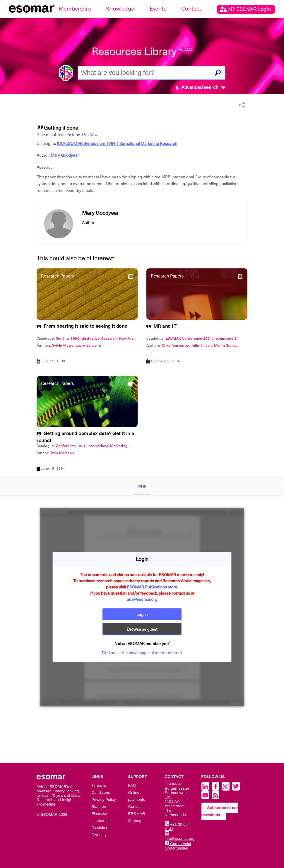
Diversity (99, 835)
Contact (191, 9)
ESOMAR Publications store (152, 587)
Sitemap (135, 821)
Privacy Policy (104, 800)
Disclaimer (101, 828)
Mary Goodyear (65, 155)
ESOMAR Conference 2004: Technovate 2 (201, 339)
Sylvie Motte (63, 346)
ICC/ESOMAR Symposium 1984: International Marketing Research (117, 143)
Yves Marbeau (62, 453)
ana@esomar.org (142, 599)
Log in (142, 615)
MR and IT (165, 326)
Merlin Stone (225, 346)
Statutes (99, 807)
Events (158, 9)
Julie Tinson (202, 346)
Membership (75, 9)
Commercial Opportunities (178, 846)
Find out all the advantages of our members (142, 653)
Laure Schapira (88, 346)
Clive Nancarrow (176, 346)
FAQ (132, 785)
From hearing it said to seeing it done (85, 326)
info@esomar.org (180, 836)
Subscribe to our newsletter (220, 811)
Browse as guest (142, 629)
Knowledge (120, 9)
